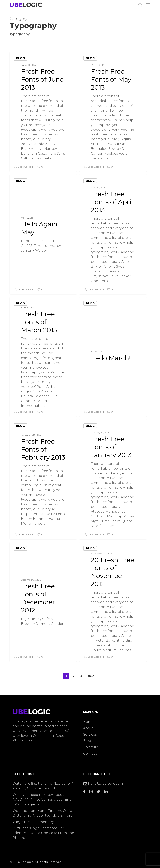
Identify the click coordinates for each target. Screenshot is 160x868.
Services (90, 734)
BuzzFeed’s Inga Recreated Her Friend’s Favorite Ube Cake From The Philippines (43, 833)
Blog (20, 58)
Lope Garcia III (24, 167)
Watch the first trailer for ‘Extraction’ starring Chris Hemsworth (43, 786)
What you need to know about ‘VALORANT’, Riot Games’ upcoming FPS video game (42, 799)
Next (91, 676)
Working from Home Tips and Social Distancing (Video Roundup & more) (43, 813)
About (88, 728)
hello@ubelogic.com (103, 783)
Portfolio (91, 747)
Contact (90, 754)
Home (88, 722)
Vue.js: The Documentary (33, 822)
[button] (148, 5)
